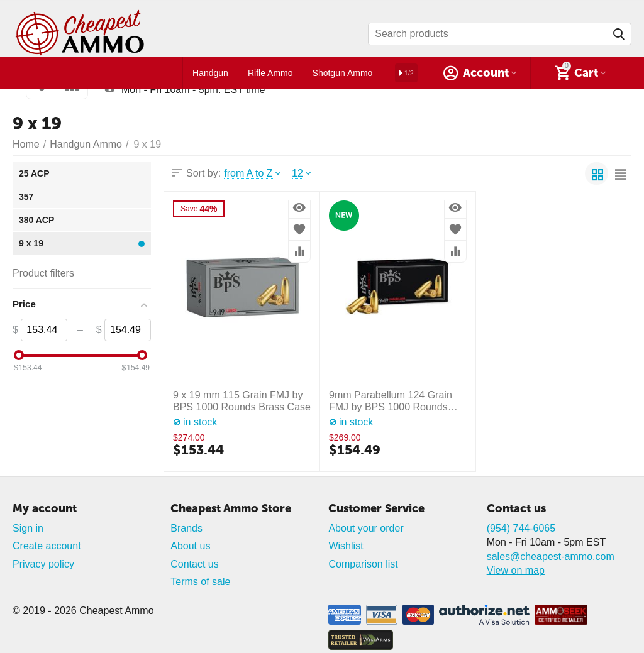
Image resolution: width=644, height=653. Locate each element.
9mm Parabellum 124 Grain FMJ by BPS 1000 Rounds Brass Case (391, 401)
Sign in (28, 528)
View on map (516, 570)
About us (190, 546)
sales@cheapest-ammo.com (551, 557)
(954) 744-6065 (521, 528)
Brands (186, 528)
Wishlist (346, 546)
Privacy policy (43, 564)
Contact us (195, 564)
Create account (47, 546)
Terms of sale (200, 582)
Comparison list (363, 564)
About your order (366, 528)
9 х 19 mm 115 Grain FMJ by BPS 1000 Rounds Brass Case (242, 401)
